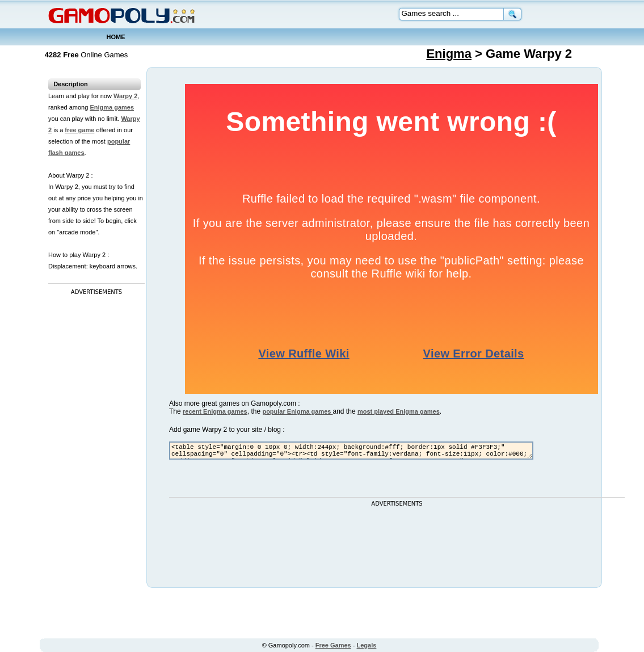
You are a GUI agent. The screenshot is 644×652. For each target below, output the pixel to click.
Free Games (333, 645)
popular (119, 141)
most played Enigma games (399, 411)
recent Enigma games (215, 411)
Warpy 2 (125, 96)
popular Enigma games (297, 411)
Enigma (449, 54)
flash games (66, 153)
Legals (367, 645)
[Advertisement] (94, 468)
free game (79, 130)
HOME (116, 37)
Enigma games (112, 107)
